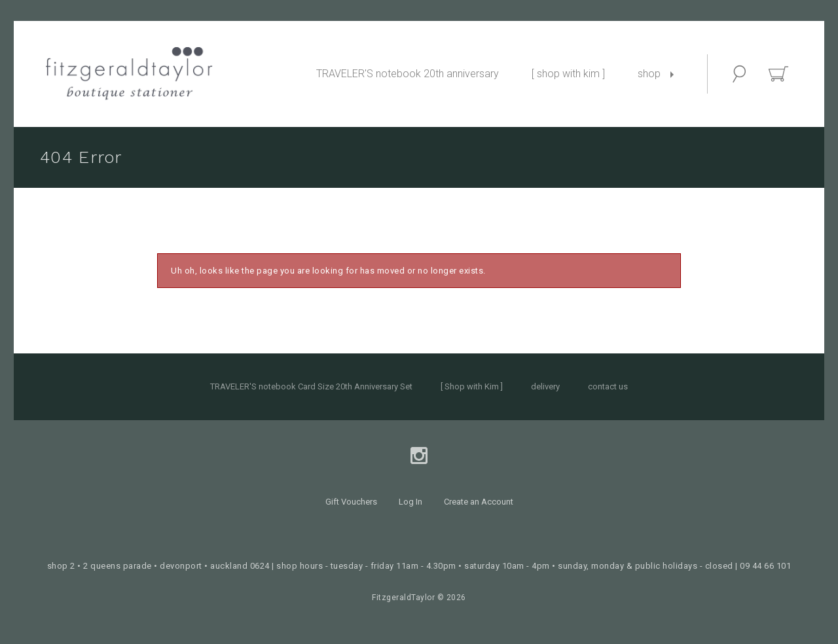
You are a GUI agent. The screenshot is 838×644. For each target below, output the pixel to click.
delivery (545, 386)
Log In (410, 502)
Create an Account (479, 502)
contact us (608, 386)
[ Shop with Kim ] (472, 386)
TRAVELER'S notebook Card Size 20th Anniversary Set (311, 386)
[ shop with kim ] (568, 74)
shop (649, 74)
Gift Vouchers (351, 502)
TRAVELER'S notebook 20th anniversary (408, 74)
